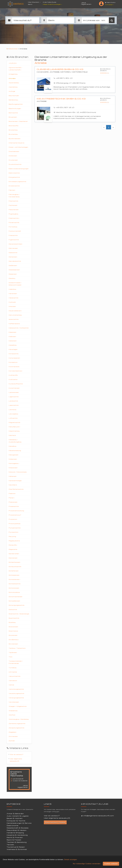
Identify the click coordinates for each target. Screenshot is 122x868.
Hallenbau (12, 289)
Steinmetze (13, 631)
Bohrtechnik (13, 113)
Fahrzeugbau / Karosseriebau (14, 196)
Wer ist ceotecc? (17, 754)
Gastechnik (13, 253)
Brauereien (13, 117)
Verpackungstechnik (16, 693)
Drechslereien (14, 151)
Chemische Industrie (16, 143)
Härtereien (13, 293)
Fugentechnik (14, 240)
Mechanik (12, 435)
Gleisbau (12, 278)
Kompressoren (14, 358)
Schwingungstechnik (17, 605)
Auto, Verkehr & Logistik (18, 816)
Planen (12, 498)
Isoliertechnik (14, 319)
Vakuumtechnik (15, 676)
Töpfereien (13, 652)
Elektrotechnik (14, 173)
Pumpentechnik (15, 528)
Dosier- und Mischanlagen (18, 147)
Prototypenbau (15, 524)
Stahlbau (12, 622)
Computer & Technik (16, 821)
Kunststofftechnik (16, 384)
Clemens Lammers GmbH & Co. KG (60, 69)
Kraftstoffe (13, 375)
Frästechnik (13, 235)
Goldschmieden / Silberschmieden (15, 284)
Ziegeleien (12, 732)
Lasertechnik (14, 405)
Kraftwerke (13, 379)
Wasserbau (13, 711)
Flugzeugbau (13, 214)
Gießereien (13, 265)
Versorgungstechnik (16, 698)
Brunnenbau (13, 134)
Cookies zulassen (111, 864)
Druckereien (13, 160)
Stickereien (13, 635)
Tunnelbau (13, 668)
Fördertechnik (14, 222)
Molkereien (13, 459)
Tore (10, 657)
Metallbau (13, 446)
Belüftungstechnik (16, 104)
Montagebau (14, 463)
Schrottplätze (14, 592)
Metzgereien (14, 455)
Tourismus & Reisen (16, 847)
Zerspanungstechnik (16, 728)
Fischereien (13, 205)
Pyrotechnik (14, 532)
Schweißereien (14, 601)
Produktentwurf (15, 515)
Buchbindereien (15, 139)
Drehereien (13, 156)
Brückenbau (13, 130)
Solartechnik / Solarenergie (19, 614)
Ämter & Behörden (15, 814)
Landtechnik (13, 401)
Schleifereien (14, 571)
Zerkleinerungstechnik (17, 723)
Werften (12, 715)
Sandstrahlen (14, 554)
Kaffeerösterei (14, 324)
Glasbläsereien (14, 270)
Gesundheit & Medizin (17, 830)
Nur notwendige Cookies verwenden (87, 864)
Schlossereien (14, 575)
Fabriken (12, 190)
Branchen (13, 49)
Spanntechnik (14, 618)
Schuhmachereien (16, 597)
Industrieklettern (15, 311)
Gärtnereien (13, 248)
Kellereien (12, 336)
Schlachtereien (14, 562)
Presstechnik (14, 506)
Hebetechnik (14, 298)
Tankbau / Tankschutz (17, 648)
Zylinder (12, 741)
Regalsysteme (14, 541)
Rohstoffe (13, 545)
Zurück (13, 63)
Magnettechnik (14, 422)
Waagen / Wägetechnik (18, 706)
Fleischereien (14, 210)
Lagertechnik (14, 397)
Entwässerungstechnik (17, 181)
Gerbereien (13, 257)
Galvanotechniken (15, 244)
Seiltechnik (13, 609)
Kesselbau (13, 345)
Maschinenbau (14, 431)
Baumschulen (14, 96)
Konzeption (13, 362)
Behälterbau (13, 100)
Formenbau (13, 227)
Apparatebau (14, 83)
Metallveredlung (15, 450)
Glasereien (13, 274)
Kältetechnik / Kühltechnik (19, 328)
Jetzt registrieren (86, 3)
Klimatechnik (14, 354)
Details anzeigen (71, 860)
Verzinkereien (14, 702)
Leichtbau (13, 410)
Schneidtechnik (15, 584)
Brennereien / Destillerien (18, 121)
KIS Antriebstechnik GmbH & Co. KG (61, 99)
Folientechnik (14, 218)
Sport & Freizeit (14, 840)
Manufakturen (14, 427)
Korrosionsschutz (15, 371)
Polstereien (13, 502)
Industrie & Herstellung (17, 835)
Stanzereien (13, 627)
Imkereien (12, 306)
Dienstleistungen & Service (19, 823)
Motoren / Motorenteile (18, 472)
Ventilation (13, 681)
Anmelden (110, 5)
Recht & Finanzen (15, 837)
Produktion (13, 519)
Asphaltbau (13, 87)
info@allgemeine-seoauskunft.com (99, 816)
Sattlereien (13, 558)
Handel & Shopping (15, 833)
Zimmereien (13, 736)
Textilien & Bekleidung (17, 842)
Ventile (11, 685)
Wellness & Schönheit (17, 849)
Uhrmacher (13, 672)
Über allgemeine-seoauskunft (16, 760)
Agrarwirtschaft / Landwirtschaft (15, 69)
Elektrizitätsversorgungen (19, 169)
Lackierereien (14, 392)
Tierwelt (10, 845)
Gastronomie (13, 826)
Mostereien (13, 468)
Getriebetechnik (15, 261)
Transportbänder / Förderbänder (16, 662)
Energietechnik (14, 177)
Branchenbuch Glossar (55, 822)
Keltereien (13, 341)
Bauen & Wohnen (15, 818)
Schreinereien (14, 588)
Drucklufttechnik (15, 164)
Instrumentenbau (15, 315)
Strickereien (13, 644)
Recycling (12, 536)
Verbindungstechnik (16, 689)
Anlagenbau (13, 74)
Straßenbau (14, 640)
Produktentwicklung (16, 511)
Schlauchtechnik (15, 566)
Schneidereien (14, 579)
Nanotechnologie (15, 481)
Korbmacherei (14, 367)
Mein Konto (110, 2)
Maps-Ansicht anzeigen (53, 4)
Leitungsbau (13, 414)
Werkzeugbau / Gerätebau (19, 719)
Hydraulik (12, 302)
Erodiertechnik (14, 186)
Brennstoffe (14, 126)
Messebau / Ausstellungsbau (15, 441)
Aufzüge (12, 91)
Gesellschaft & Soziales (18, 828)
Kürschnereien (14, 388)
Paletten (12, 493)
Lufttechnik (13, 418)
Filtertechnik (13, 201)
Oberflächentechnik (16, 489)
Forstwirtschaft (15, 231)
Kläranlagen (13, 349)
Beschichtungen (15, 108)
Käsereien (12, 332)
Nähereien (13, 476)
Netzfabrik (13, 485)
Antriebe (12, 78)
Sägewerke (13, 549)
